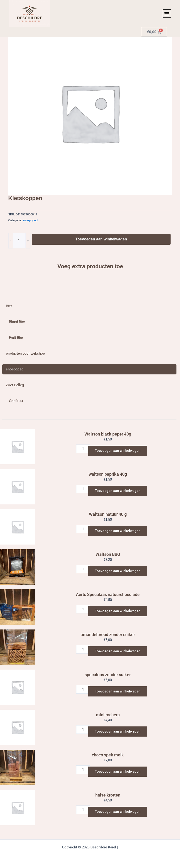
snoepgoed (30, 220)
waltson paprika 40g (108, 474)
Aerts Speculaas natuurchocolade (108, 594)
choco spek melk (108, 755)
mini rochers (108, 715)
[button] (167, 14)
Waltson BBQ (108, 554)
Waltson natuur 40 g (108, 514)
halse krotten (108, 795)
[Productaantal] (19, 241)
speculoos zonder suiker (108, 675)
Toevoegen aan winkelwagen (101, 239)
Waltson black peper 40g (108, 434)
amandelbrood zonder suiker (108, 635)
